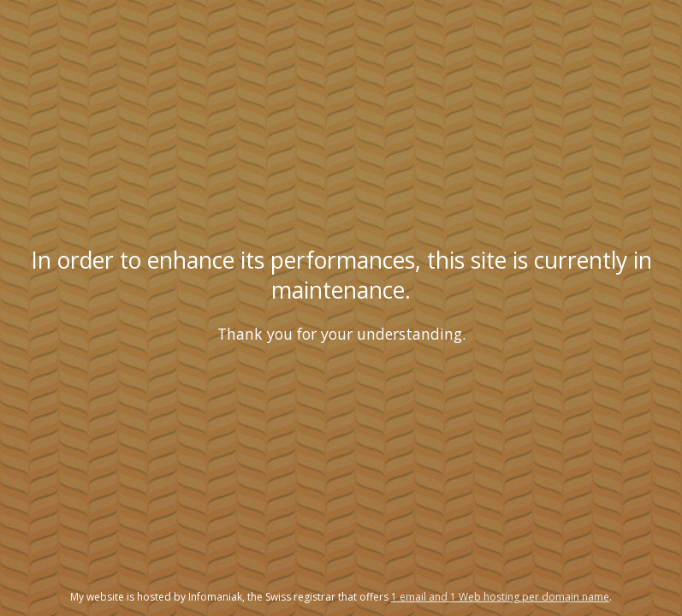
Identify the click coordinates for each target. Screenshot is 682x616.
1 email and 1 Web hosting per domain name (500, 597)
